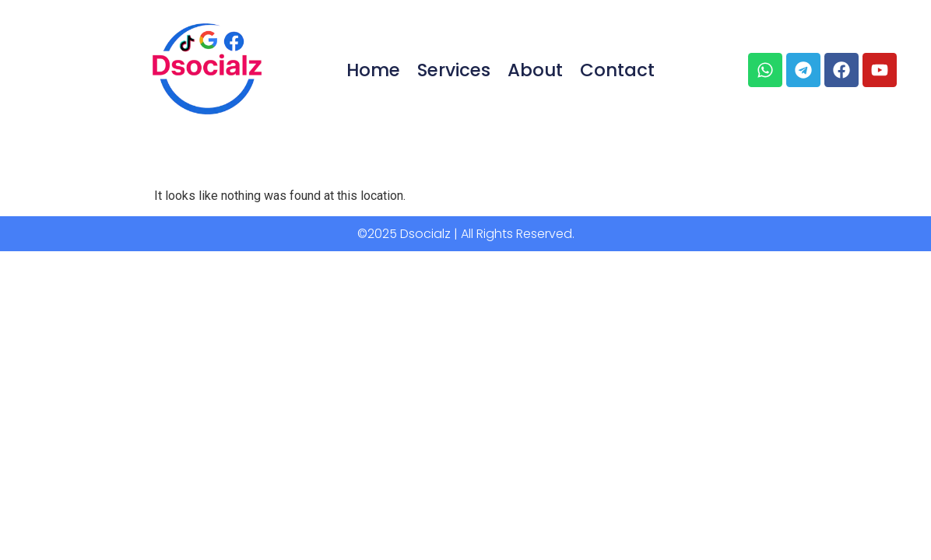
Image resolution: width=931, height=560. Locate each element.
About (535, 70)
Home (373, 70)
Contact (617, 70)
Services (454, 70)
